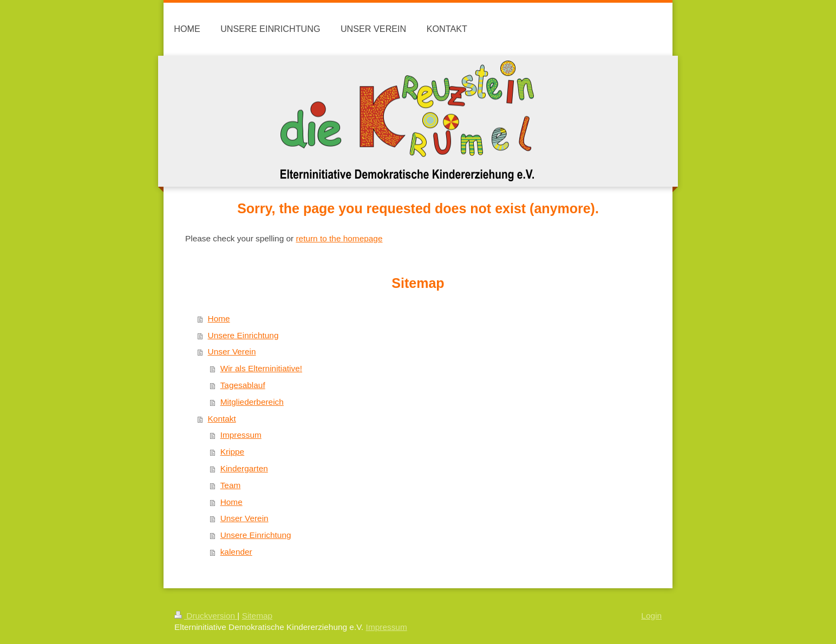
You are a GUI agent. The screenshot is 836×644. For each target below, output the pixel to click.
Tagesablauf (243, 385)
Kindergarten (244, 468)
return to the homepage (339, 238)
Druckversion (206, 616)
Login (651, 616)
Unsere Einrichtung (243, 335)
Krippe (233, 452)
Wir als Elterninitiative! (261, 368)
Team (231, 485)
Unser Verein (232, 351)
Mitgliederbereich (252, 402)
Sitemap (257, 616)
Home (219, 318)
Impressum (241, 435)
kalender (236, 552)
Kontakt (222, 419)
